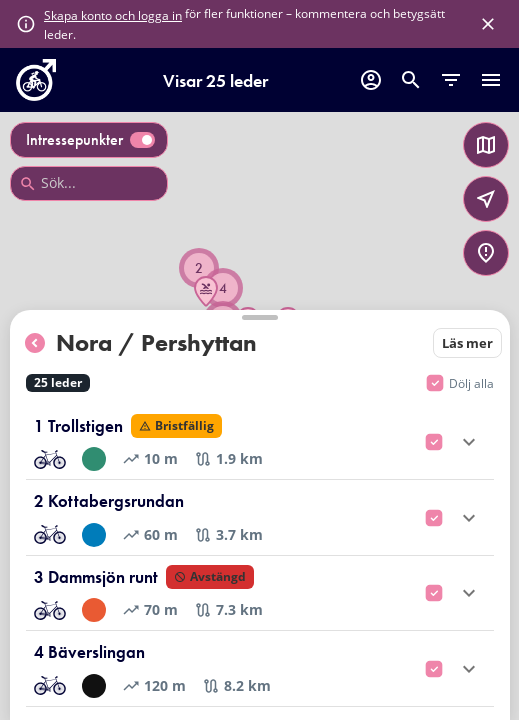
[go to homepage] (36, 95)
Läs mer (467, 343)
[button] (206, 291)
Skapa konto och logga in (113, 15)
